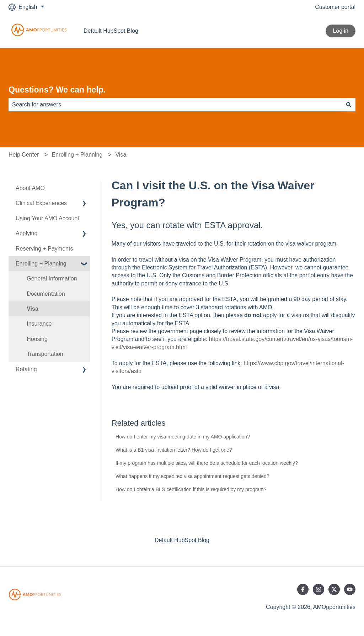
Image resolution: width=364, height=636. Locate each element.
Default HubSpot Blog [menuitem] (182, 540)
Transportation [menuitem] (45, 354)
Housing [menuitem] (37, 339)
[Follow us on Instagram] (318, 589)
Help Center (24, 155)
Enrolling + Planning (77, 155)
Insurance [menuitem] (39, 324)
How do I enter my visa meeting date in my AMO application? (183, 437)
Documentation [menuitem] (46, 294)
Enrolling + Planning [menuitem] (41, 264)
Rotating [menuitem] (26, 369)
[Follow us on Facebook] (303, 589)
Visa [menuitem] (33, 309)
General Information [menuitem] (52, 278)
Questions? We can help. (57, 90)
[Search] (349, 105)
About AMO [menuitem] (30, 188)
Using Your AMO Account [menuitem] (47, 218)
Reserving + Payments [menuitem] (44, 249)
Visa (121, 155)
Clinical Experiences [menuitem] (41, 203)
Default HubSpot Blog (111, 31)
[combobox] (175, 105)
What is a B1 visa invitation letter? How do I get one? (174, 450)
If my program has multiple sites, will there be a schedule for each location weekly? (207, 463)
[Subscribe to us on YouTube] (350, 589)
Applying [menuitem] (26, 233)
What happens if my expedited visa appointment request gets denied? (192, 476)
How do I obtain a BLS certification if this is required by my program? (191, 489)
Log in (341, 31)
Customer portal (335, 7)
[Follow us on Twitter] (334, 589)
